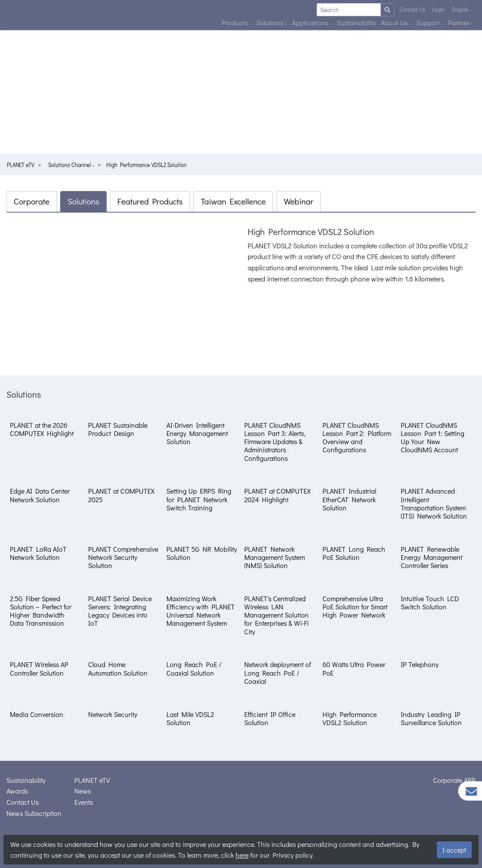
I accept (454, 850)
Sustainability (356, 23)
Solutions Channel (70, 165)
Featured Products (150, 201)
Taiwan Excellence (233, 201)
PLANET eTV (21, 165)
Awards (17, 791)
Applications (311, 23)
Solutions (271, 23)
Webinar (299, 201)
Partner (459, 23)
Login (439, 9)
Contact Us (412, 9)
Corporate (32, 201)
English (461, 9)
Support (429, 23)
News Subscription (34, 813)
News (83, 791)
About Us (395, 23)
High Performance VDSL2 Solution (146, 165)
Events (84, 802)
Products (236, 23)
